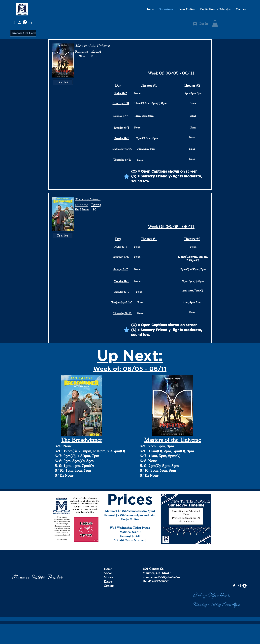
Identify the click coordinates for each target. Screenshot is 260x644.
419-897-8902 (158, 581)
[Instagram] (19, 22)
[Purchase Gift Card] (23, 33)
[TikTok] (25, 22)
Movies (108, 577)
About (108, 573)
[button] (215, 24)
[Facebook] (14, 22)
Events (108, 582)
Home (108, 569)
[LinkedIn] (30, 22)
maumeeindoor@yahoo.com (161, 577)
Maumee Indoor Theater (37, 576)
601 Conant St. (153, 569)
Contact (109, 586)
